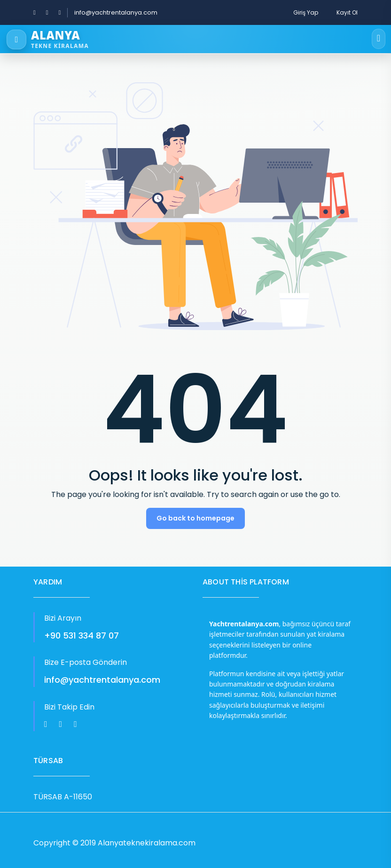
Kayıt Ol (347, 12)
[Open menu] (379, 39)
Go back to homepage (195, 518)
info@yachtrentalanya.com (116, 12)
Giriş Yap (306, 12)
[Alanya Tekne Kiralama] (181, 39)
